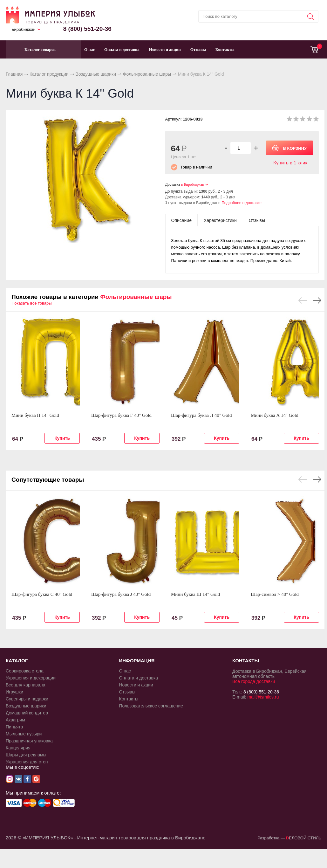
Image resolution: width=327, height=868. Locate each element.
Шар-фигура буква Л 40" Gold (201, 415)
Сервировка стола (25, 671)
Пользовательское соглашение (151, 706)
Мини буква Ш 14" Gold (195, 594)
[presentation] (181, 220)
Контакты (225, 49)
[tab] (181, 220)
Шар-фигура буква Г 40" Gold (121, 415)
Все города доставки (254, 681)
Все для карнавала (25, 685)
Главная (14, 74)
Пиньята (14, 727)
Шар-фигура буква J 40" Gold (121, 594)
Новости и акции (165, 49)
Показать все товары (32, 303)
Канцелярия (18, 748)
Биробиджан (24, 29)
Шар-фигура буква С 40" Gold (42, 594)
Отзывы (198, 49)
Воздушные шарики (96, 74)
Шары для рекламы (26, 755)
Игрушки (14, 692)
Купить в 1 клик (290, 163)
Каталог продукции (49, 74)
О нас (89, 49)
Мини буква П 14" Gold (35, 415)
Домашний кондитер (27, 713)
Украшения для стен (27, 762)
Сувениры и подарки (27, 699)
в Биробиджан (193, 184)
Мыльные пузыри (24, 734)
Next (317, 300)
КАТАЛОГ (17, 661)
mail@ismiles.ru (263, 697)
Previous (303, 300)
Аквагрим (15, 720)
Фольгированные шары (147, 74)
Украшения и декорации (31, 678)
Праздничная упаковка (29, 741)
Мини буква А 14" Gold (275, 415)
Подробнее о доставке (242, 203)
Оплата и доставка (122, 49)
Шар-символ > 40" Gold (275, 594)
